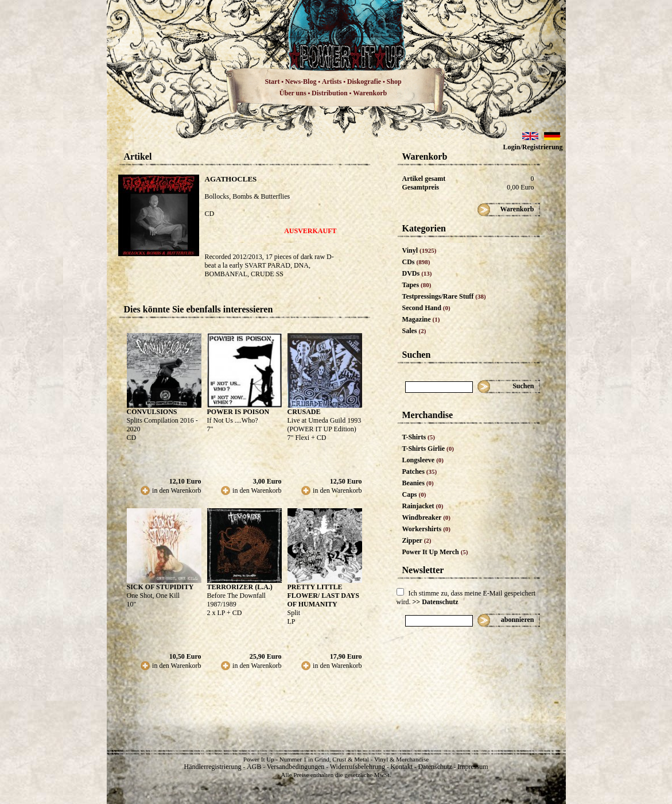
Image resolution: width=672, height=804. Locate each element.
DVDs (417, 273)
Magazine (421, 319)
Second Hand (426, 308)
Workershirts (427, 529)
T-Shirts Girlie (428, 449)
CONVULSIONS (152, 412)
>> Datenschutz (436, 602)
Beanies (418, 483)
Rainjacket (423, 506)
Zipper (417, 540)
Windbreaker (427, 517)
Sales (414, 331)
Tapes (417, 285)
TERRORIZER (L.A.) (240, 587)
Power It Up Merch (435, 552)
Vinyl (419, 250)
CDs (416, 262)
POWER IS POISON (238, 412)
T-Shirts (419, 437)
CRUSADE (304, 412)
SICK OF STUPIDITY (160, 587)
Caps (414, 494)
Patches (420, 471)
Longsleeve (423, 460)
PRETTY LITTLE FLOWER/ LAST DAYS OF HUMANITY (323, 596)
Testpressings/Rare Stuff (444, 296)
